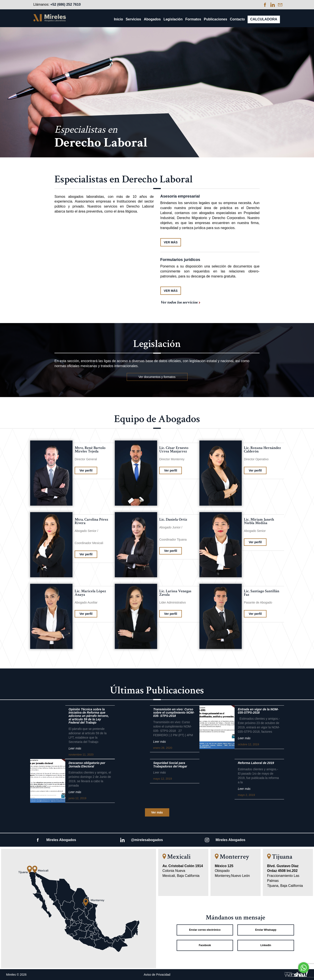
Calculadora (264, 19)
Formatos (193, 19)
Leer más (75, 748)
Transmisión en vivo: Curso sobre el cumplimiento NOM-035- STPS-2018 (174, 713)
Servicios (133, 19)
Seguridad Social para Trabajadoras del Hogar (170, 765)
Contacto (237, 19)
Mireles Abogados (61, 840)
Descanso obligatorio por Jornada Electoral (87, 765)
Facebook (205, 945)
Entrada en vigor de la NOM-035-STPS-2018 (258, 711)
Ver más (157, 812)
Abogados (152, 19)
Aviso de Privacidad (157, 975)
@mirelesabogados (147, 840)
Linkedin (266, 945)
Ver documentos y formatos (157, 377)
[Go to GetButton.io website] (304, 976)
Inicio (118, 19)
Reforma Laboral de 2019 (256, 763)
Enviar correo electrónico (205, 930)
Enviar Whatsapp (266, 930)
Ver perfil (86, 470)
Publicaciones (215, 19)
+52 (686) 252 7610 (66, 4)
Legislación (173, 19)
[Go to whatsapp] (304, 968)
